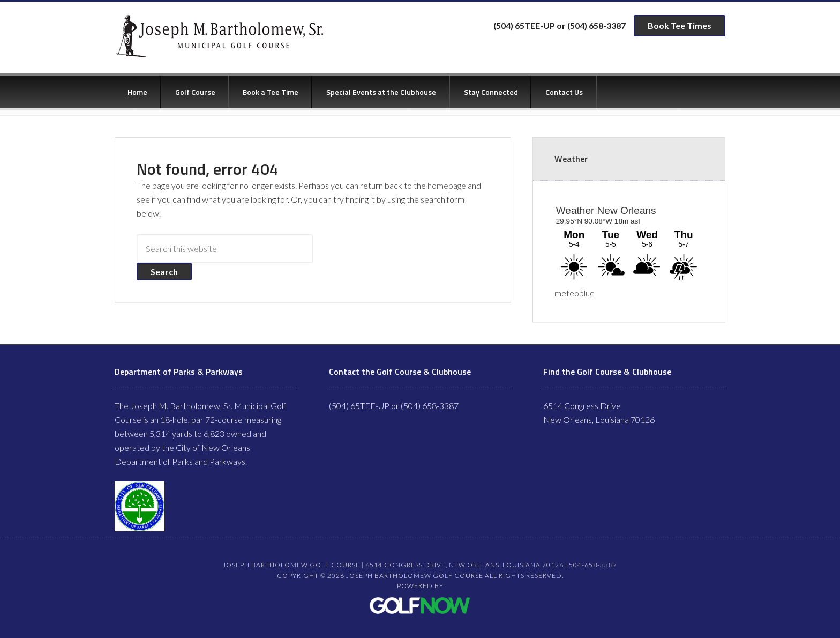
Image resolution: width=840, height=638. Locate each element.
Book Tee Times (680, 25)
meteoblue (575, 293)
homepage (447, 185)
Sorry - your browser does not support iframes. (629, 242)
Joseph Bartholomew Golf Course (218, 36)
